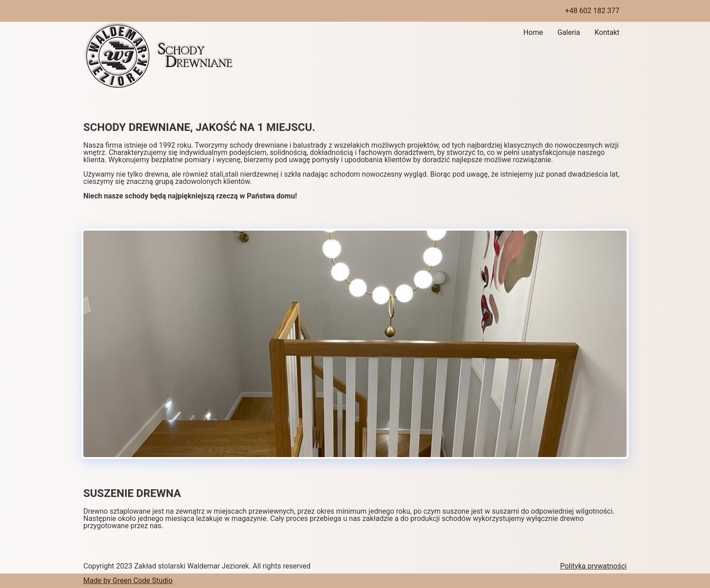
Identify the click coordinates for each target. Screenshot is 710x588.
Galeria (569, 32)
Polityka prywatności (593, 566)
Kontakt (607, 32)
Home (533, 32)
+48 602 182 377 (592, 11)
